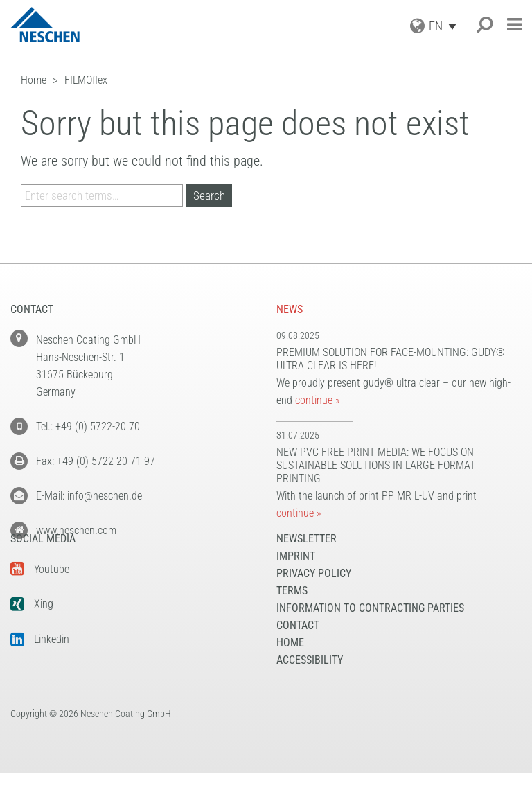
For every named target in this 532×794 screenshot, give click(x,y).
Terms (292, 611)
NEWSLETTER (307, 559)
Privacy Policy (314, 594)
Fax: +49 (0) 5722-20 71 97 (96, 461)
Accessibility (310, 681)
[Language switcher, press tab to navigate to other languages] (446, 26)
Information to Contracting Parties (370, 629)
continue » (317, 400)
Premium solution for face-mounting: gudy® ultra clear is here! (391, 359)
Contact (298, 646)
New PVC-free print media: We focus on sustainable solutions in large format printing (376, 465)
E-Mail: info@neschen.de (89, 496)
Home (290, 663)
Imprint (296, 577)
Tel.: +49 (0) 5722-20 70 (88, 426)
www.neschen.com (76, 530)
